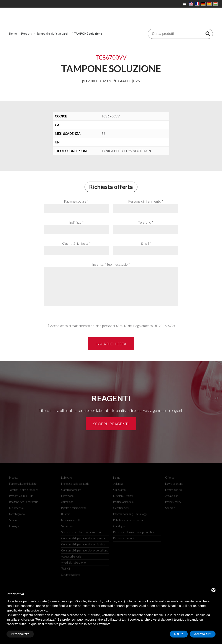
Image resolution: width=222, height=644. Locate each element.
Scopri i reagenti (111, 424)
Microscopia (16, 508)
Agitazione (67, 502)
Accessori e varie (71, 556)
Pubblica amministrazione (129, 520)
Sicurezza (67, 526)
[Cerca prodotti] (208, 33)
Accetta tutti (203, 634)
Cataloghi (119, 526)
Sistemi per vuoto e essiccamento (81, 532)
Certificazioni (121, 508)
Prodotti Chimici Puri (21, 496)
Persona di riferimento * (146, 201)
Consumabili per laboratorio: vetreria (83, 538)
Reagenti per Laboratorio (24, 502)
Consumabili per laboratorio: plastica (83, 544)
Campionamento (71, 490)
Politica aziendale (123, 502)
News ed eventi (174, 484)
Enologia (14, 526)
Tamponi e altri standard (52, 34)
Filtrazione (67, 496)
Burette (65, 514)
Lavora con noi (174, 490)
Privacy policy (173, 502)
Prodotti (27, 34)
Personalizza (20, 634)
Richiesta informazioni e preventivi (133, 532)
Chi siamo (119, 490)
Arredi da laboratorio (73, 563)
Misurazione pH (71, 520)
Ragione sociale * (76, 201)
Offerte (170, 478)
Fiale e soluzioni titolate (23, 484)
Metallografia (17, 514)
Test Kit (66, 569)
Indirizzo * (76, 222)
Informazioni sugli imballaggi (130, 514)
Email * (146, 243)
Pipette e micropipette (74, 508)
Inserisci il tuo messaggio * (111, 264)
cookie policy (39, 611)
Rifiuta (179, 634)
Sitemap (170, 508)
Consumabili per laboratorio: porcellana (85, 550)
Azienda (118, 484)
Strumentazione (70, 575)
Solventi (14, 520)
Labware (66, 478)
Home (13, 34)
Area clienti (172, 496)
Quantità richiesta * (76, 243)
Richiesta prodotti (124, 538)
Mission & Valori (123, 496)
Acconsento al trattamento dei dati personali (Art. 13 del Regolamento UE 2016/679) (112, 326)
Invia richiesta (111, 344)
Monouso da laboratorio (75, 484)
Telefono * (146, 222)
